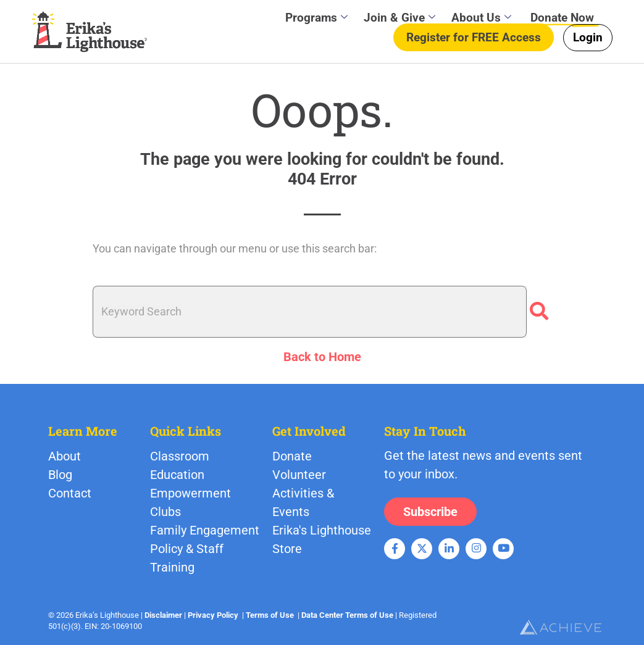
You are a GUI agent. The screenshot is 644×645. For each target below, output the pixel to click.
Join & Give (399, 17)
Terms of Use (270, 615)
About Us (481, 17)
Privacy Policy (213, 615)
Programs (316, 17)
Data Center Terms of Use (347, 615)
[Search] (539, 312)
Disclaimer (163, 615)
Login (588, 37)
